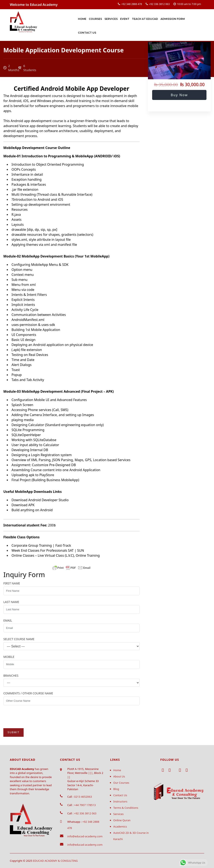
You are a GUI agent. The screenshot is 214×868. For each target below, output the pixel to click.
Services (111, 19)
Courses (95, 19)
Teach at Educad (145, 19)
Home (82, 19)
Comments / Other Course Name (28, 693)
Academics (120, 826)
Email (8, 620)
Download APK (23, 505)
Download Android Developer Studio (40, 500)
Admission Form (173, 19)
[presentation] (35, 717)
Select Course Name (19, 639)
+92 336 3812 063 (159, 4)
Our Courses (121, 783)
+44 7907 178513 (85, 805)
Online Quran (122, 820)
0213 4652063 (83, 797)
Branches (11, 676)
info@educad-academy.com (85, 836)
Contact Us (87, 33)
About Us (119, 776)
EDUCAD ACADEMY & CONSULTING (55, 861)
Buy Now (179, 95)
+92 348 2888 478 (132, 4)
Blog (116, 789)
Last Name (11, 602)
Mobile (9, 657)
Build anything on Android (32, 510)
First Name (12, 583)
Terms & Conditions (126, 808)
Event (125, 19)
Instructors (120, 801)
